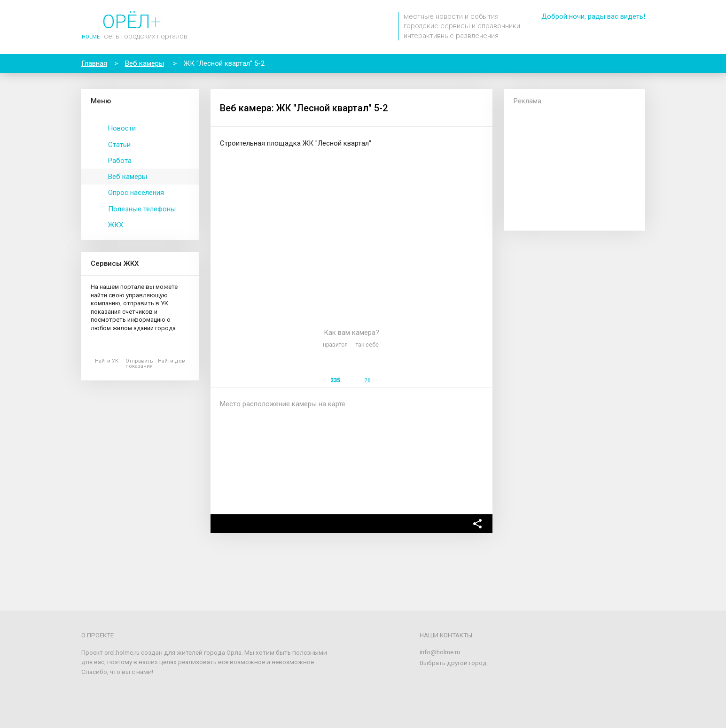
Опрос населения (136, 193)
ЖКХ (116, 225)
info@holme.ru (440, 652)
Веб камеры (128, 177)
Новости (122, 128)
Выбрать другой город (453, 663)
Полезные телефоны (142, 209)
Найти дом (172, 361)
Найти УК (107, 361)
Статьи (119, 145)
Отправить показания (139, 364)
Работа (120, 161)
